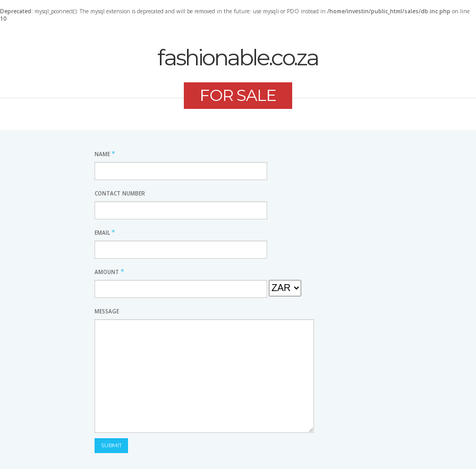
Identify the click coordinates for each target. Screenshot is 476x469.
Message (107, 311)
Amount (109, 272)
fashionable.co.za (238, 57)
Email (105, 233)
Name (105, 154)
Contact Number (120, 193)
